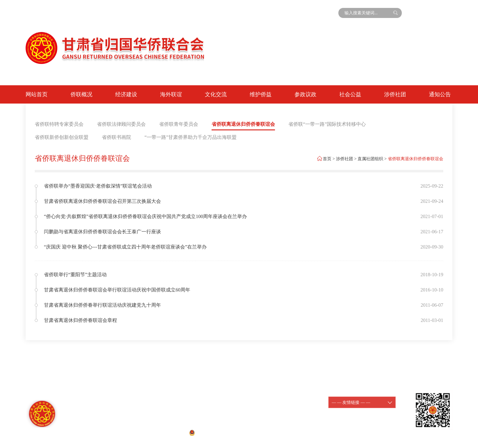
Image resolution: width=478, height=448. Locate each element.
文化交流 (216, 94)
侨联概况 (81, 94)
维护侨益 (261, 94)
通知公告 (440, 94)
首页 (327, 159)
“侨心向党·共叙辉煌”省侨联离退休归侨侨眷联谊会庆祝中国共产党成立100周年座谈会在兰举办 (145, 216)
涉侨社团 (395, 94)
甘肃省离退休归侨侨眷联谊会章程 (80, 320)
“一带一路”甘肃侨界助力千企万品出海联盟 (191, 137)
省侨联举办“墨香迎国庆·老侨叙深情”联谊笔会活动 (98, 186)
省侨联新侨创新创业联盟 (62, 137)
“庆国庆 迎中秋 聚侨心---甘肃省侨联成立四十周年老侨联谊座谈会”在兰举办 (125, 247)
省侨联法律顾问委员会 (121, 124)
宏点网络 (284, 432)
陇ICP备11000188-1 (276, 399)
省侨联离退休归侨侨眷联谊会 (243, 124)
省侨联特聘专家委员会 (59, 124)
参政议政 (305, 94)
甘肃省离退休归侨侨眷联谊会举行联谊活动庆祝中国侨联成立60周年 (117, 290)
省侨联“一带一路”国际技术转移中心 (327, 124)
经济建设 (126, 94)
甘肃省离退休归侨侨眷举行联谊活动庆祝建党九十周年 (102, 305)
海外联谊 (171, 94)
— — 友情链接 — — (362, 402)
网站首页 (37, 94)
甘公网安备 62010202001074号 (221, 432)
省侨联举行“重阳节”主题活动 (75, 275)
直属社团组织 (370, 159)
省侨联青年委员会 (179, 124)
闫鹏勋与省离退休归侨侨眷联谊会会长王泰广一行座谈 (102, 232)
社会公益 (350, 94)
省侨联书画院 (116, 137)
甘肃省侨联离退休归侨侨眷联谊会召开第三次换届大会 (102, 201)
